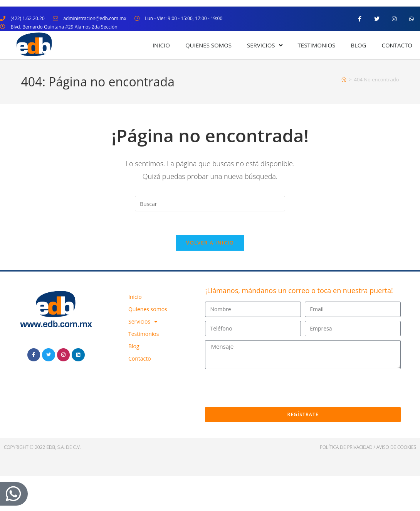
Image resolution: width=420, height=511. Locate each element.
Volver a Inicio (210, 243)
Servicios (265, 45)
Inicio (161, 45)
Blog (358, 45)
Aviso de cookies (396, 447)
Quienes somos (208, 45)
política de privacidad (346, 447)
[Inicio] (344, 79)
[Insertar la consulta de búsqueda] (210, 204)
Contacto (397, 45)
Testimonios (317, 45)
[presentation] (264, 388)
